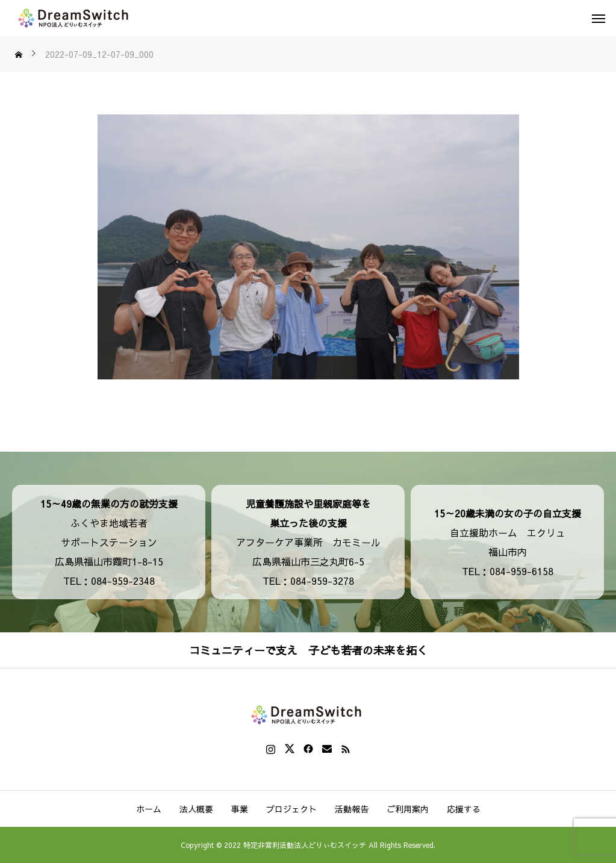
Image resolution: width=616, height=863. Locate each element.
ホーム (149, 809)
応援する (464, 809)
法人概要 (196, 809)
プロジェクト (291, 809)
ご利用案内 (408, 809)
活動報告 (352, 809)
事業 (240, 809)
